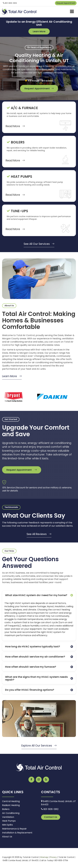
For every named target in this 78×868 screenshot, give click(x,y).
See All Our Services (39, 244)
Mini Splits (7, 825)
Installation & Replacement (17, 833)
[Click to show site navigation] (72, 12)
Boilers (6, 809)
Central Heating (11, 801)
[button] (39, 81)
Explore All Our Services (39, 746)
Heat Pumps (9, 821)
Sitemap (44, 857)
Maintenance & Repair (14, 829)
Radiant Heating (11, 805)
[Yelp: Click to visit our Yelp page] (46, 780)
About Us (7, 837)
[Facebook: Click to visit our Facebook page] (31, 780)
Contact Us (51, 817)
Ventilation (8, 817)
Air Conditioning (11, 813)
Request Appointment (66, 3)
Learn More (39, 31)
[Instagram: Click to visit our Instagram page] (39, 780)
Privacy (53, 857)
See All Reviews (39, 534)
